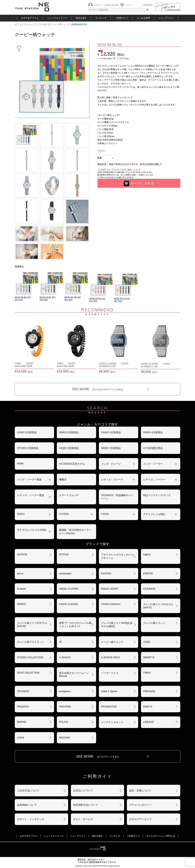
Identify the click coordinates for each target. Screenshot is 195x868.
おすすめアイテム (30, 18)
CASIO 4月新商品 (111, 432)
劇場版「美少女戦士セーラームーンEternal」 (75, 532)
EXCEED (106, 574)
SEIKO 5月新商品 (69, 432)
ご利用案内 (147, 5)
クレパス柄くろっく (154, 623)
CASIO (105, 514)
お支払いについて (83, 791)
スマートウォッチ (69, 495)
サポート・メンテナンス (31, 819)
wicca (20, 574)
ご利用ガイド (121, 18)
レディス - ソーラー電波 (30, 495)
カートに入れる (139, 183)
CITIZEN (64, 514)
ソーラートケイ (110, 673)
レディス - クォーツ (112, 480)
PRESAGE (149, 691)
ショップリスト (166, 18)
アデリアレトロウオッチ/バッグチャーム (118, 556)
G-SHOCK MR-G (111, 657)
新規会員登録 (112, 5)
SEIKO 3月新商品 (111, 448)
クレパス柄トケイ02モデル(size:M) (32, 625)
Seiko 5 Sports (109, 691)
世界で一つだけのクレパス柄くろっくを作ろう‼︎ (75, 625)
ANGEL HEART (110, 589)
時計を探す (97, 836)
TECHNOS (23, 691)
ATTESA (64, 555)
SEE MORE (98, 389)
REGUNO (64, 738)
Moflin (20, 464)
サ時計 (147, 642)
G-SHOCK (65, 657)
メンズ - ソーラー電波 (29, 480)
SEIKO (21, 514)
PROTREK (65, 707)
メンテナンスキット (112, 722)
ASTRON (22, 555)
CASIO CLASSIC (69, 604)
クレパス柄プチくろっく (31, 642)
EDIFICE (148, 574)
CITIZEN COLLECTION (30, 657)
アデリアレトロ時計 (154, 514)
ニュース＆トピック (57, 18)
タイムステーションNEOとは (161, 836)
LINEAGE (149, 722)
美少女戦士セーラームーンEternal (74, 675)
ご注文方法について (28, 791)
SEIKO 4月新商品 (153, 432)
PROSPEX (23, 707)
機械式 (63, 480)
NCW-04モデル (80, 24)
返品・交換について (140, 791)
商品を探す (81, 18)
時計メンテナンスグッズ (157, 495)
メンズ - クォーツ (111, 464)
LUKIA (21, 738)
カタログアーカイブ (140, 819)
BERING (22, 722)
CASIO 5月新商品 (27, 432)
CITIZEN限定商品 (153, 448)
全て (17, 24)
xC (61, 642)
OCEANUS (149, 589)
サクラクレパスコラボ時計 (35, 24)
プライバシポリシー (140, 805)
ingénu (147, 555)
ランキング (101, 18)
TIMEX (147, 673)
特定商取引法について (86, 805)
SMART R (149, 657)
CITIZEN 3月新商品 (28, 448)
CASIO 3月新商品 (69, 448)
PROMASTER (109, 707)
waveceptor (65, 574)
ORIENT (22, 604)
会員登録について (27, 805)
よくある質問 (143, 18)
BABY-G (148, 707)
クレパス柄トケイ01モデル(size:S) (158, 606)
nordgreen (65, 691)
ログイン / (99, 5)
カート (129, 5)
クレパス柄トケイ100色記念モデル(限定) (117, 625)
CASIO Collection (111, 604)
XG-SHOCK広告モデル (72, 464)
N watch (21, 589)
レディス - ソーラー (154, 480)
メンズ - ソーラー (153, 464)
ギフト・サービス (83, 819)
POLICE (64, 722)
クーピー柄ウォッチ (60, 24)
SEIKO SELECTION (28, 673)
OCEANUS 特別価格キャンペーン (117, 497)
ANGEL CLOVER (69, 589)
